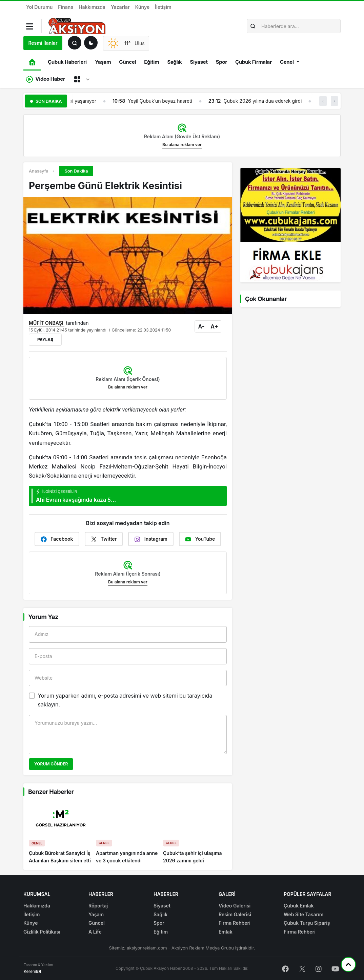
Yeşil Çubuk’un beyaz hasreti (160, 101)
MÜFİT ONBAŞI (47, 323)
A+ (214, 326)
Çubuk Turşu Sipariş (307, 923)
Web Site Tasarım (304, 914)
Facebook (57, 539)
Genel (287, 62)
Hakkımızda (92, 7)
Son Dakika (76, 171)
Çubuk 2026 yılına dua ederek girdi (262, 101)
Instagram (151, 539)
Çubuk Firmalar (254, 62)
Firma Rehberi (235, 923)
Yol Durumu (39, 7)
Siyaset (199, 62)
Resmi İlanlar (43, 43)
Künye (143, 7)
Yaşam (103, 62)
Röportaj (98, 906)
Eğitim (151, 62)
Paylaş (45, 339)
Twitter (104, 539)
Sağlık (174, 62)
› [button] (334, 101)
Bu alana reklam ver (182, 145)
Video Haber (46, 79)
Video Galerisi (235, 906)
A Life (95, 932)
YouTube (200, 539)
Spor (221, 62)
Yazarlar (120, 7)
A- (201, 326)
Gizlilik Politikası (42, 932)
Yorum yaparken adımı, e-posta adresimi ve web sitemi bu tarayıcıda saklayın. (125, 700)
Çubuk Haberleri (67, 62)
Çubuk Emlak (299, 906)
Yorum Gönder (51, 764)
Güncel (127, 62)
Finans (66, 7)
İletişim (163, 7)
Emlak (226, 932)
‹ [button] (323, 101)
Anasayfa (38, 171)
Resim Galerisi (235, 914)
